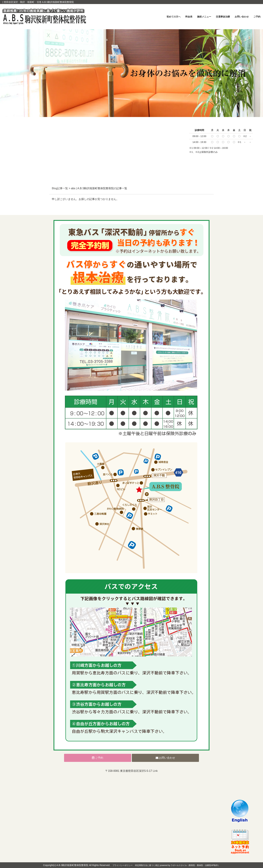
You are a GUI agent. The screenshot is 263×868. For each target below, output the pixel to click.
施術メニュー (204, 17)
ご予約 (257, 17)
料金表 (189, 17)
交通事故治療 (223, 17)
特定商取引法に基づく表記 (147, 865)
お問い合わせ (242, 17)
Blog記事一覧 (60, 188)
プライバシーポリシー (123, 865)
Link (155, 771)
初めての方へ (174, 17)
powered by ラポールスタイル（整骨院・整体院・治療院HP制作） (190, 865)
